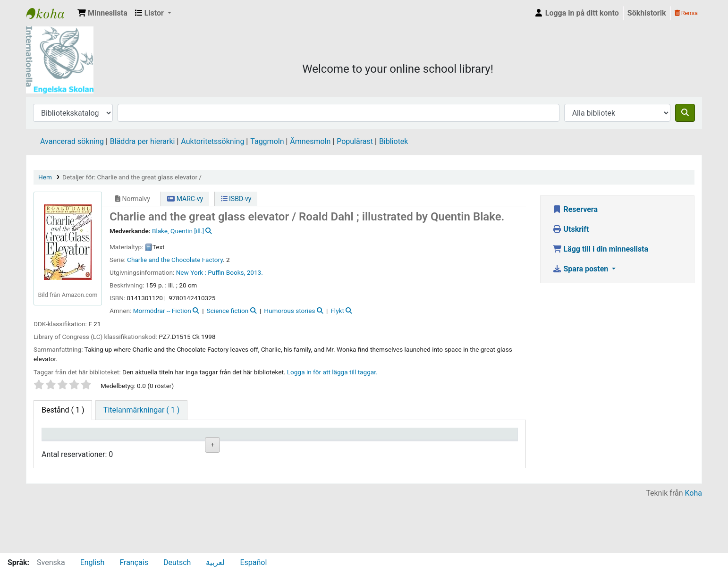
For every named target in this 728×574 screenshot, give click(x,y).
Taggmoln (267, 141)
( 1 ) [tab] (63, 410)
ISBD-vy (236, 199)
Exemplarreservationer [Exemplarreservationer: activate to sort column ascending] (491, 447)
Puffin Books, (226, 272)
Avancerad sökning (72, 141)
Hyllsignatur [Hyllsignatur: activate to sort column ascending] (245, 447)
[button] (102, 13)
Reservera (575, 209)
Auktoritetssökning (212, 141)
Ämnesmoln (310, 141)
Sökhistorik (647, 13)
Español (253, 562)
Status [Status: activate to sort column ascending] (355, 447)
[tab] (141, 410)
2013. (255, 272)
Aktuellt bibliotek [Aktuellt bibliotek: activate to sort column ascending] (120, 443)
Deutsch (177, 562)
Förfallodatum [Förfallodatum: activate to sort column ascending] (426, 447)
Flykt (337, 311)
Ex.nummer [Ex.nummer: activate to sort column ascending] (303, 447)
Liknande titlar (250, 478)
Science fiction (228, 311)
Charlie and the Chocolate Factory (175, 260)
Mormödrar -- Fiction (162, 311)
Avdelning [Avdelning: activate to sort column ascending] (182, 447)
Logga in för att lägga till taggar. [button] (332, 372)
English (93, 562)
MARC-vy (185, 199)
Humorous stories (289, 311)
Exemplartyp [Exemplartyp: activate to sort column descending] (67, 447)
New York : (191, 272)
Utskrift (571, 229)
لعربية (215, 562)
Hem (45, 177)
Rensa (686, 13)
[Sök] (685, 113)
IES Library (50, 13)
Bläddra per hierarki (143, 141)
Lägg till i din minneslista (601, 249)
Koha (694, 547)
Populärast (355, 141)
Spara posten (581, 269)
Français (134, 562)
